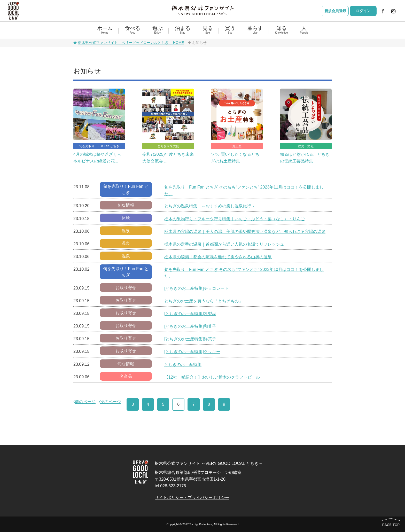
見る (208, 30)
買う (230, 30)
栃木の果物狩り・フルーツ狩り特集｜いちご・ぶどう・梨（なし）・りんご (235, 219)
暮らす (255, 30)
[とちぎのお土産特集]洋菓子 (190, 339)
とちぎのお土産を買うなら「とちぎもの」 (204, 301)
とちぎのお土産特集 (183, 365)
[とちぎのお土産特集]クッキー (192, 352)
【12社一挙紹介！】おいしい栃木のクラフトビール (212, 377)
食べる (133, 30)
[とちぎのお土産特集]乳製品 (190, 314)
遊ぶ (158, 30)
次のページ (110, 402)
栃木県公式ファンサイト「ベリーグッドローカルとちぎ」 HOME (129, 43)
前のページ (84, 402)
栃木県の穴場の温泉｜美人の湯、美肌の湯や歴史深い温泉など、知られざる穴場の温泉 (245, 232)
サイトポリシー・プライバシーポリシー (192, 498)
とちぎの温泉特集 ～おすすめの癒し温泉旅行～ (210, 206)
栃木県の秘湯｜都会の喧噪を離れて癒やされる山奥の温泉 (218, 257)
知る (281, 30)
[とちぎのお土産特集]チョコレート (196, 288)
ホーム (105, 30)
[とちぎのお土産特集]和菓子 (190, 326)
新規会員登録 (335, 11)
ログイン (363, 11)
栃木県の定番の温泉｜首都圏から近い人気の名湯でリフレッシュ (224, 244)
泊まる (183, 30)
